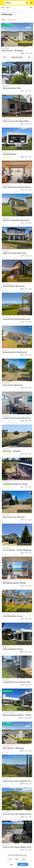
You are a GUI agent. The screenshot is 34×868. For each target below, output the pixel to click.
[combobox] (17, 3)
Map (11, 864)
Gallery (23, 864)
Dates (3, 8)
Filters (31, 8)
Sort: (4, 20)
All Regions (5, 12)
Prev (5, 57)
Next (29, 57)
